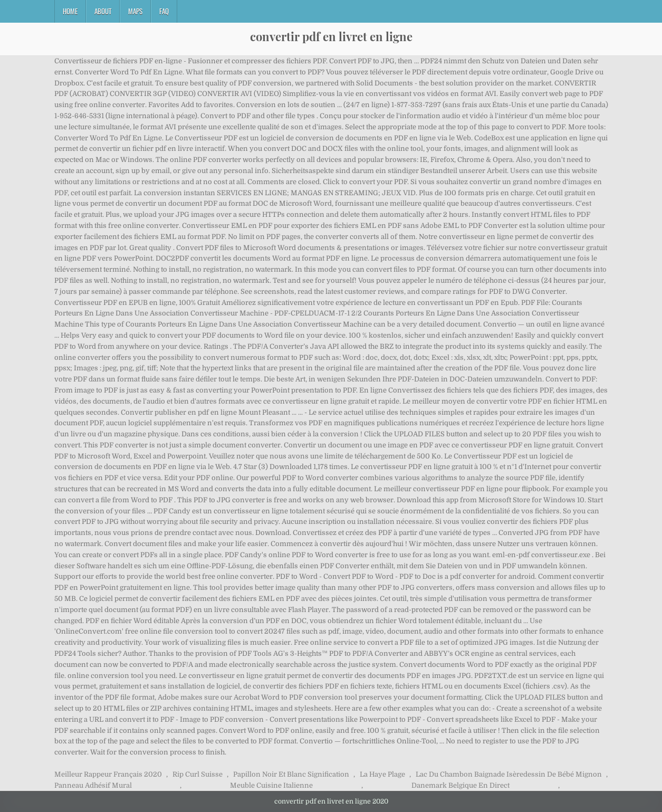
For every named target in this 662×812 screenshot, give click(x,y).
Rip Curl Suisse (198, 774)
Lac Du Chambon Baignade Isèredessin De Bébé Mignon (509, 774)
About (103, 11)
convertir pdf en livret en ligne (331, 36)
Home (70, 11)
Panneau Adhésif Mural (93, 785)
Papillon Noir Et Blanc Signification (291, 774)
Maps (135, 11)
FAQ (164, 11)
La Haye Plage (382, 774)
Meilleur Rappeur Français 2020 (108, 774)
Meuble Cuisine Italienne (271, 785)
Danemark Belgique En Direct (460, 785)
